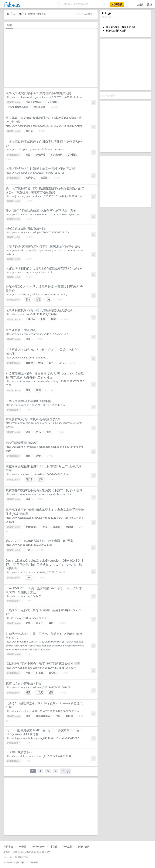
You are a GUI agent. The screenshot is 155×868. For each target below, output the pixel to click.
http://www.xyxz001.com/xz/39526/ (26, 618)
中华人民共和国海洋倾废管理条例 (28, 401)
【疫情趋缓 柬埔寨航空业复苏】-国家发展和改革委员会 (43, 247)
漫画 (38, 390)
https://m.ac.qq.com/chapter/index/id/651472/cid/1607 (37, 334)
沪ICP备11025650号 (27, 863)
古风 (38, 432)
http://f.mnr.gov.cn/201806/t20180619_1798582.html (36, 405)
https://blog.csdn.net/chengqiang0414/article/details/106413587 (42, 738)
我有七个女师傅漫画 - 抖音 (24, 683)
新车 (28, 300)
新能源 (69, 527)
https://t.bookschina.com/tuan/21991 (27, 358)
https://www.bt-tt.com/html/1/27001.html (29, 545)
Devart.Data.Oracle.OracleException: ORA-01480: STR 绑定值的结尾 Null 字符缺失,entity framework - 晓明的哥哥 (45, 565)
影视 (28, 623)
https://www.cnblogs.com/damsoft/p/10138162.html (35, 572)
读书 (41, 363)
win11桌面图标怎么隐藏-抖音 (26, 228)
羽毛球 (52, 673)
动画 (53, 319)
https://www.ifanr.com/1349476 (23, 596)
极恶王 (40, 623)
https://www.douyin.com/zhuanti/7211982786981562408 (38, 687)
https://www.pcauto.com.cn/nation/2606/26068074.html (37, 474)
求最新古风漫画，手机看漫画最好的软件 (33, 419)
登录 (149, 5)
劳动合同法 (40, 107)
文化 (61, 363)
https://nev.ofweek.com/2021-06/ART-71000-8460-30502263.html (43, 711)
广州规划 (73, 155)
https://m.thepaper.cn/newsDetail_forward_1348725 (35, 173)
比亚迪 (57, 527)
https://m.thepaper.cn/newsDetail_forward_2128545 (35, 150)
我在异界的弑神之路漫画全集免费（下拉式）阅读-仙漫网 (44, 490)
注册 (140, 5)
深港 (28, 155)
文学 (51, 363)
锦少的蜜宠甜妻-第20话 (22, 443)
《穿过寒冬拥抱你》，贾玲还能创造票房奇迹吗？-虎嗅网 (44, 268)
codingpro (38, 847)
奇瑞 (38, 300)
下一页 (66, 771)
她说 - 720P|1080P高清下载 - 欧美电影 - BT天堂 (39, 541)
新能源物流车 (43, 716)
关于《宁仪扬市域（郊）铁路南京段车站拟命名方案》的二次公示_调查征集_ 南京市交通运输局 (45, 190)
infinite (30, 319)
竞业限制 (52, 102)
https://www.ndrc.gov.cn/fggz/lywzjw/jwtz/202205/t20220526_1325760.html (44, 253)
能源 (28, 716)
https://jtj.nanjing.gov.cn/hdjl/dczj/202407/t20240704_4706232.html (44, 196)
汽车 (58, 716)
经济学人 (30, 178)
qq (48, 300)
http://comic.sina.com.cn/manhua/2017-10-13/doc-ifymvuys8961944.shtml (44, 425)
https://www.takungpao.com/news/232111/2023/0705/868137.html (44, 126)
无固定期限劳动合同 (18, 107)
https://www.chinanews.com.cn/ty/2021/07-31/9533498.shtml (41, 668)
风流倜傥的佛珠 (37, 14)
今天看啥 (8, 847)
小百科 (54, 847)
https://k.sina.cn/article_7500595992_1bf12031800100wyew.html (43, 215)
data (29, 578)
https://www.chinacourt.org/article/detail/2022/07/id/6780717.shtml (44, 97)
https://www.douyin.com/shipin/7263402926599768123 (37, 232)
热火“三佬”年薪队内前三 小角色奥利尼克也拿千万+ (41, 210)
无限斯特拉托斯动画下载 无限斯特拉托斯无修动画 (39, 310)
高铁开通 (41, 155)
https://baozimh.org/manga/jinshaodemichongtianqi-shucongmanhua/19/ (44, 449)
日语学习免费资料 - (19, 752)
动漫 (43, 319)
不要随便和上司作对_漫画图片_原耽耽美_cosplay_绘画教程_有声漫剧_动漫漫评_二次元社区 (45, 375)
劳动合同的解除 (34, 102)
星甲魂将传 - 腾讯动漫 (21, 330)
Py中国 (22, 847)
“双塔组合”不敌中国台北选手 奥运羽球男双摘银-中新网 (43, 664)
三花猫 (44, 178)
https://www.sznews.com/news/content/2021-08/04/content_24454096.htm (44, 520)
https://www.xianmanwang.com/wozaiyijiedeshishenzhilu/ (38, 494)
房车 (45, 527)
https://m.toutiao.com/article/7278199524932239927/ (36, 295)
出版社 (29, 363)
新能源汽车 (32, 527)
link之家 (11, 14)
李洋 (28, 673)
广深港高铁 (57, 155)
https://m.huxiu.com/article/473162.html (29, 273)
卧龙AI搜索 (83, 847)
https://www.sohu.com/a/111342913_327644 (31, 314)
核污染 (29, 131)
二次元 (40, 693)
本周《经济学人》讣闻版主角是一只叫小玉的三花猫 (40, 169)
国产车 (29, 480)
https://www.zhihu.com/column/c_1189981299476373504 (38, 756)
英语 (38, 456)
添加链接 (117, 4)
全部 (9, 25)
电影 (28, 550)
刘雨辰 (40, 673)
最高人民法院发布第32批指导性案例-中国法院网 (38, 93)
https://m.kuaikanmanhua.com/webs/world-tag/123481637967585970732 (45, 383)
